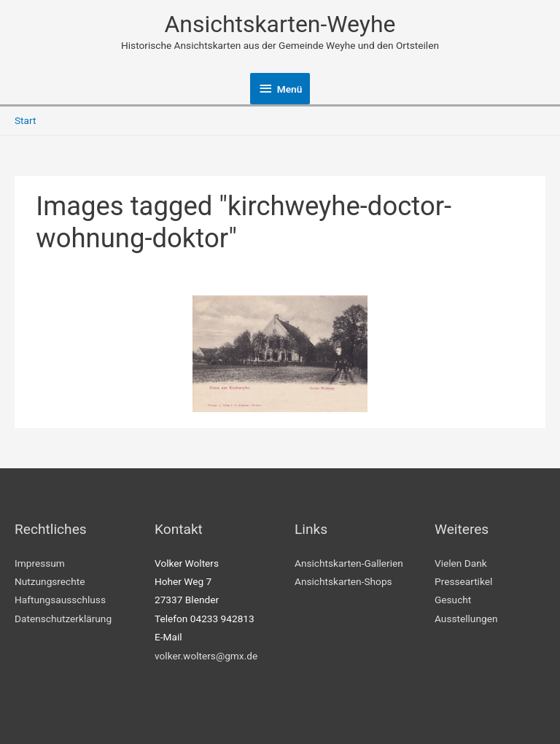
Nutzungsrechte (50, 581)
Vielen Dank (461, 563)
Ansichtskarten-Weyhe (280, 24)
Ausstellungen (466, 619)
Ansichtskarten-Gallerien (349, 563)
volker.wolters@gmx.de (206, 656)
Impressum (40, 563)
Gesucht (453, 600)
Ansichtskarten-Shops (343, 581)
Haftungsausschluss (60, 600)
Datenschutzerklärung (63, 619)
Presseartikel (463, 581)
